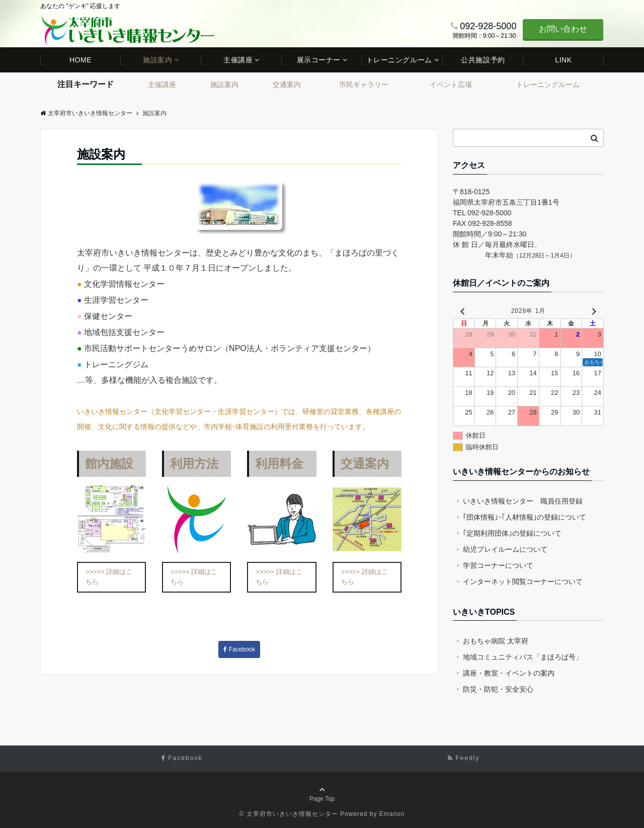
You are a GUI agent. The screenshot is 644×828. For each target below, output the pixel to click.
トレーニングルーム (399, 60)
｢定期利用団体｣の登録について (512, 533)
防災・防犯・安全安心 (498, 689)
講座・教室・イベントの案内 (509, 673)
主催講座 (238, 60)
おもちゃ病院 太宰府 (496, 641)
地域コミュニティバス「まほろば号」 (523, 657)
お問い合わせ (563, 29)
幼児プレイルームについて (505, 549)
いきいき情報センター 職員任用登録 (523, 501)
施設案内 (157, 60)
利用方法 (194, 464)
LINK (563, 60)
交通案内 (287, 85)
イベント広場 (451, 85)
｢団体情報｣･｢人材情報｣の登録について (525, 517)
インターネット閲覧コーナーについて (523, 582)
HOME (80, 60)
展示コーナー (319, 60)
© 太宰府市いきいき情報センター (289, 814)
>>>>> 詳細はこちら (109, 577)
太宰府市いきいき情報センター (86, 113)
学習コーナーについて (498, 565)
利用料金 (279, 464)
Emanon (392, 814)
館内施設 (109, 464)
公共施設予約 (483, 60)
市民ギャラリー (364, 85)
